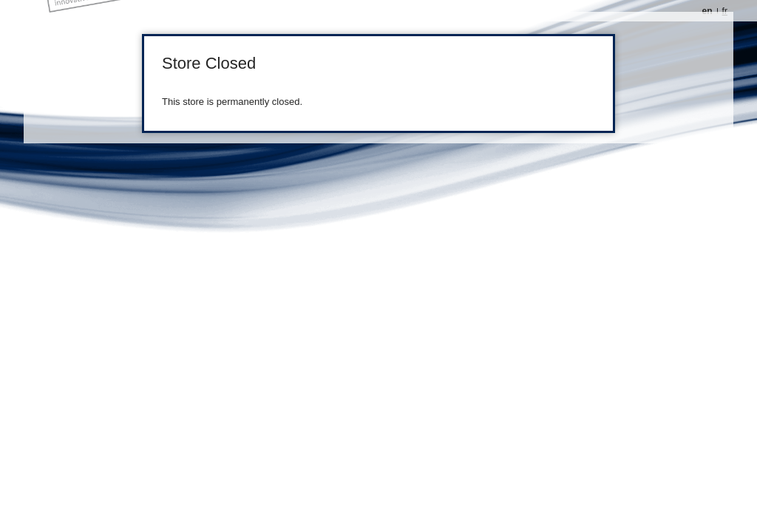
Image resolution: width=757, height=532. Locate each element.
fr (725, 11)
